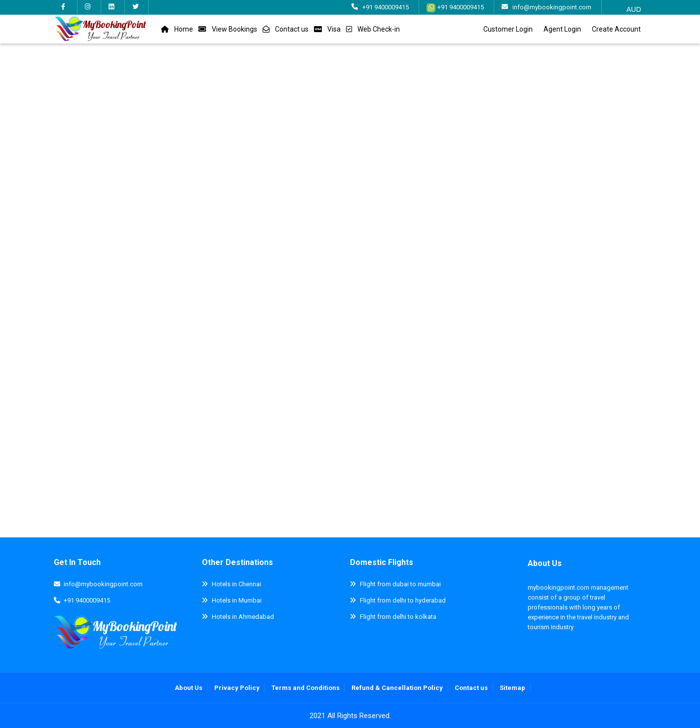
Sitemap (512, 688)
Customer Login (508, 29)
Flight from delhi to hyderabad (403, 600)
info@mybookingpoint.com (552, 7)
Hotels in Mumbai (237, 600)
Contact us (292, 29)
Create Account (616, 29)
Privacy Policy (237, 688)
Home (184, 29)
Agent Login (562, 29)
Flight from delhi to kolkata (398, 617)
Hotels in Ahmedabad (243, 617)
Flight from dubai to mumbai (400, 584)
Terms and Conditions (306, 688)
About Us (545, 563)
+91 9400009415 (386, 7)
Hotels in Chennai (236, 584)
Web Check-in (379, 29)
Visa (334, 29)
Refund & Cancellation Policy (397, 688)
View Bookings (234, 29)
